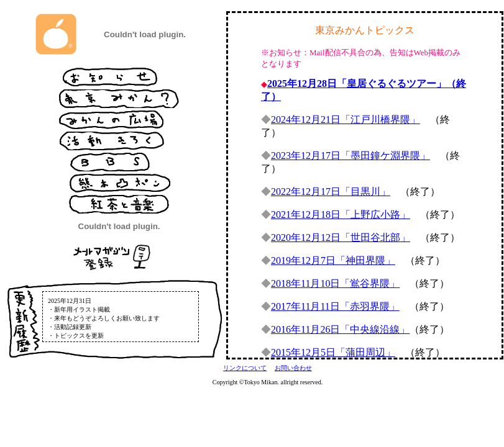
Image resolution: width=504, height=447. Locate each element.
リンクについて (245, 368)
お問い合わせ (293, 368)
